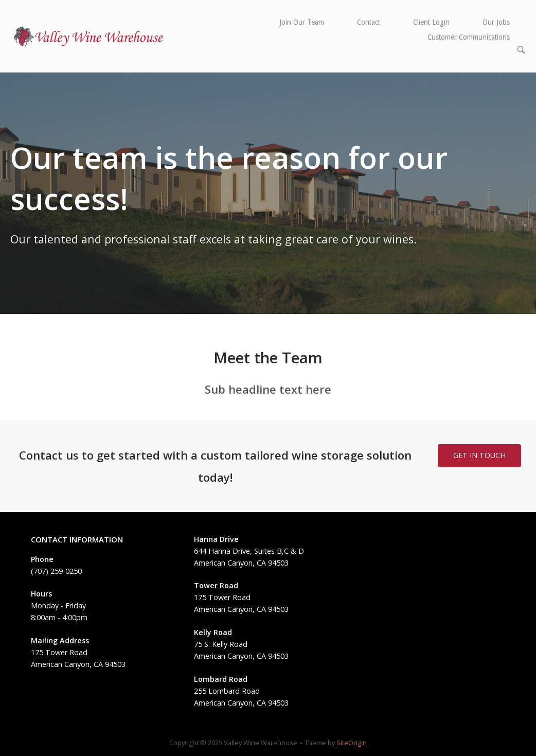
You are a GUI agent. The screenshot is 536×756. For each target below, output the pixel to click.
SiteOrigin (352, 743)
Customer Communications (469, 37)
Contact (369, 22)
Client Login (431, 22)
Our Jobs (496, 22)
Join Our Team (302, 22)
